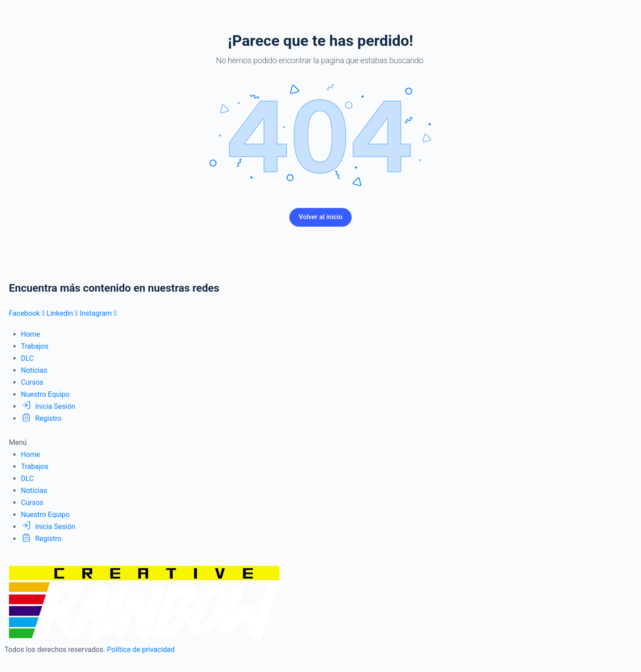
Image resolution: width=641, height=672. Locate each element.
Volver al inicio (320, 217)
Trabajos (35, 346)
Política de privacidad (141, 650)
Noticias (34, 370)
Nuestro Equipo (45, 394)
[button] (320, 442)
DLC (27, 358)
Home (30, 334)
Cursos (32, 382)
